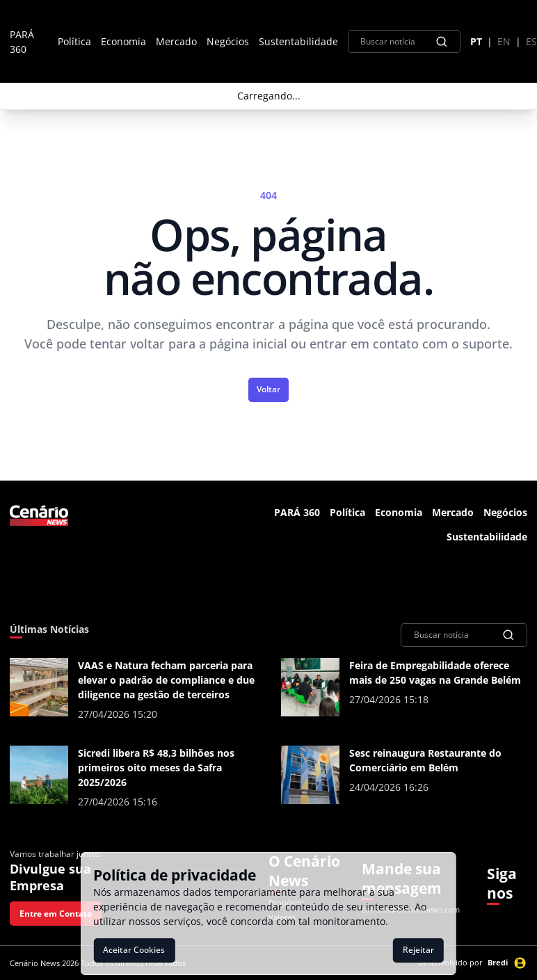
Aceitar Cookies (134, 950)
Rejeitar (418, 950)
